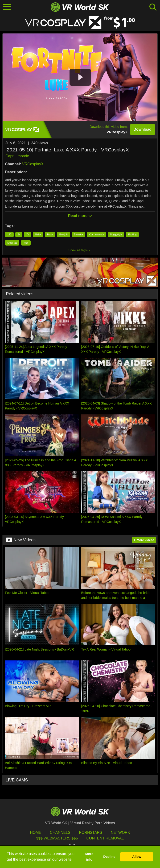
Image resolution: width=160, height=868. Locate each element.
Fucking (132, 235)
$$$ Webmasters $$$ (57, 838)
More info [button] (89, 857)
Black (50, 235)
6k (19, 235)
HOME (36, 833)
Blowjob (64, 235)
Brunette (78, 235)
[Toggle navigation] (7, 7)
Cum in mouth (96, 235)
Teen (26, 243)
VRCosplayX (33, 164)
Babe (38, 235)
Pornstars (90, 833)
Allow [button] (137, 857)
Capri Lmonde (17, 156)
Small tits (12, 243)
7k (28, 235)
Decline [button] (109, 857)
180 (9, 235)
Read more (80, 216)
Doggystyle (116, 235)
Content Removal (105, 838)
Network (120, 833)
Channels (60, 833)
